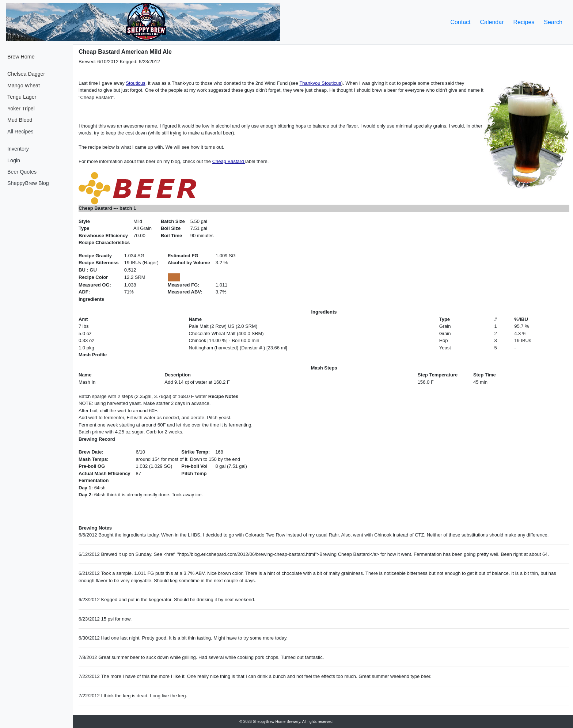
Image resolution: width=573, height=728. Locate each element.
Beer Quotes (22, 172)
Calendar (492, 22)
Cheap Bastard (229, 161)
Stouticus (135, 83)
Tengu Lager (22, 97)
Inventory (18, 149)
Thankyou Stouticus (320, 83)
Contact (460, 22)
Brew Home (21, 57)
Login (14, 160)
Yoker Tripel (21, 109)
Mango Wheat (24, 86)
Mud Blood (20, 120)
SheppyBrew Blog (28, 183)
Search (553, 22)
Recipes (524, 22)
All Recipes (20, 132)
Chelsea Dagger (26, 74)
